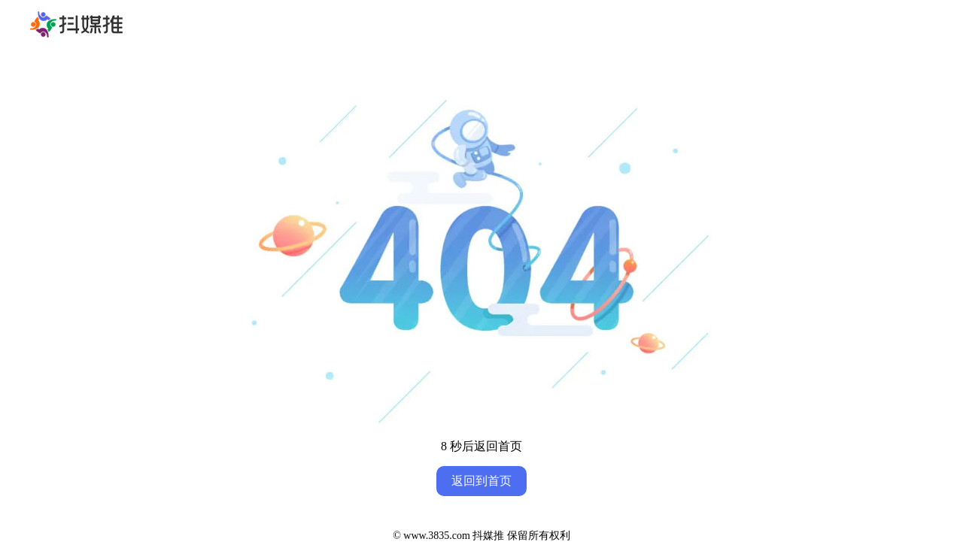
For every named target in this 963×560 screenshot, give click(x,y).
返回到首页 (481, 481)
